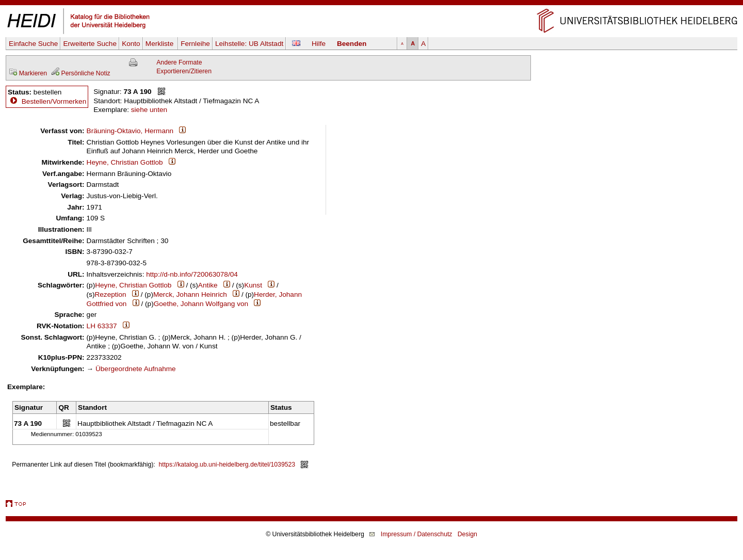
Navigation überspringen (372, 4)
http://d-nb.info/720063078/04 (192, 274)
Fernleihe (195, 44)
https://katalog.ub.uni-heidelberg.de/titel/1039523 (227, 465)
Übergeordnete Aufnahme (136, 369)
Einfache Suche (33, 44)
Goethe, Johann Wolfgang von (201, 304)
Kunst (253, 285)
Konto (131, 44)
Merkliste (160, 44)
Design (467, 534)
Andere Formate (179, 62)
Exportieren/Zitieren (184, 71)
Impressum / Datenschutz (417, 534)
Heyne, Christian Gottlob (125, 162)
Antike (208, 285)
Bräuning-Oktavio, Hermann (130, 131)
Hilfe (319, 44)
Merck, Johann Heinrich (190, 294)
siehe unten (149, 110)
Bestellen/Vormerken (54, 101)
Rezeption (110, 294)
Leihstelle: (249, 44)
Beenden (352, 44)
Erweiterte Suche (90, 44)
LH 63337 (102, 326)
